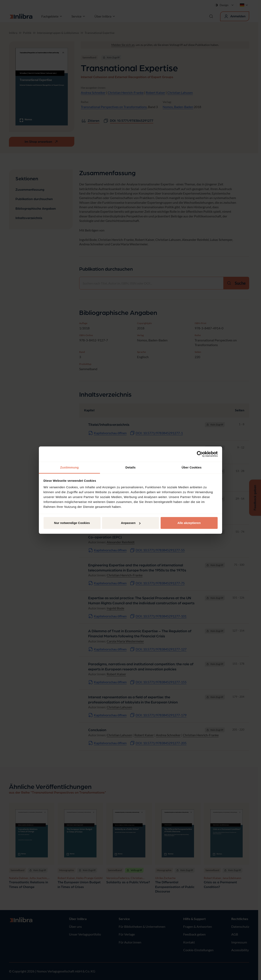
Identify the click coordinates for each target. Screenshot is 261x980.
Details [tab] (130, 467)
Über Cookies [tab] (192, 467)
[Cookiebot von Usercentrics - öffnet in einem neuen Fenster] (200, 454)
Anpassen (131, 523)
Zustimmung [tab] (70, 467)
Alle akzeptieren (189, 523)
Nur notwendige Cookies (72, 523)
